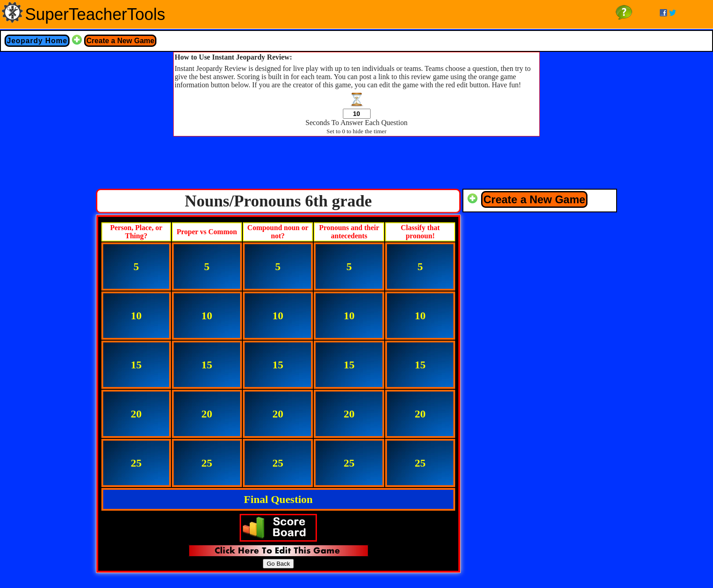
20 (136, 414)
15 (136, 365)
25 (136, 463)
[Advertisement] (356, 165)
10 (136, 316)
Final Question (278, 499)
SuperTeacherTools (95, 14)
